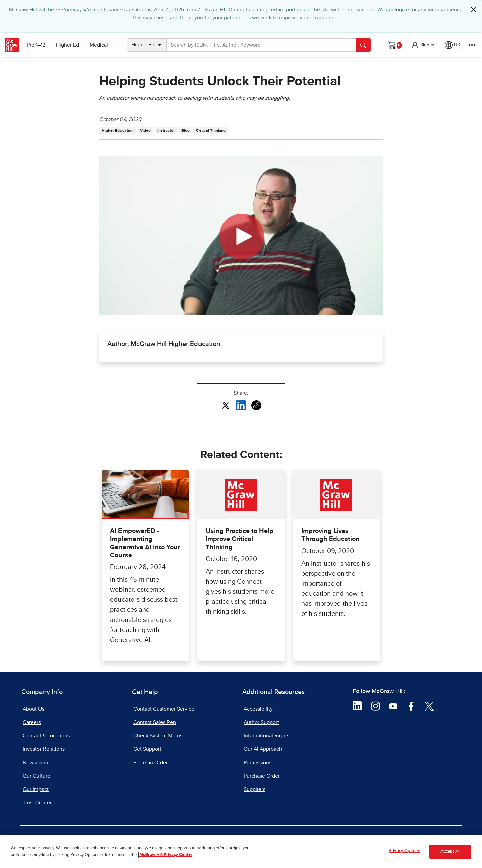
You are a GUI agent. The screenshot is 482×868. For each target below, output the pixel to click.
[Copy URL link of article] (256, 405)
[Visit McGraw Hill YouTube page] (393, 706)
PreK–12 (36, 45)
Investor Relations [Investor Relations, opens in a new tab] (44, 749)
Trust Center (37, 803)
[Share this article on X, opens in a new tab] (226, 405)
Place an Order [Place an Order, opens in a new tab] (150, 763)
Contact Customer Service (164, 709)
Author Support (261, 722)
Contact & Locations (46, 736)
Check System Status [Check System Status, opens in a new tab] (158, 736)
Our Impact (36, 789)
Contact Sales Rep (155, 722)
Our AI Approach (263, 749)
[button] (423, 45)
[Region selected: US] (452, 45)
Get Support (147, 749)
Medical (99, 45)
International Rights (266, 736)
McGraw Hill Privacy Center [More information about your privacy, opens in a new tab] (166, 855)
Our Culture (36, 776)
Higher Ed (67, 45)
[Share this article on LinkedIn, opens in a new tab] (241, 405)
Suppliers (255, 789)
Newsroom (35, 763)
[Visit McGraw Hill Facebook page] (411, 706)
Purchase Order (262, 776)
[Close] (474, 10)
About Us (33, 709)
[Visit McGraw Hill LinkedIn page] (357, 706)
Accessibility (258, 709)
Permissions (258, 763)
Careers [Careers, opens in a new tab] (32, 722)
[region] (241, 851)
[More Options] (472, 45)
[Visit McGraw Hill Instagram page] (375, 706)
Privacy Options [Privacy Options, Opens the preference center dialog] (404, 851)
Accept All (450, 851)
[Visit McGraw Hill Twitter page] (429, 706)
